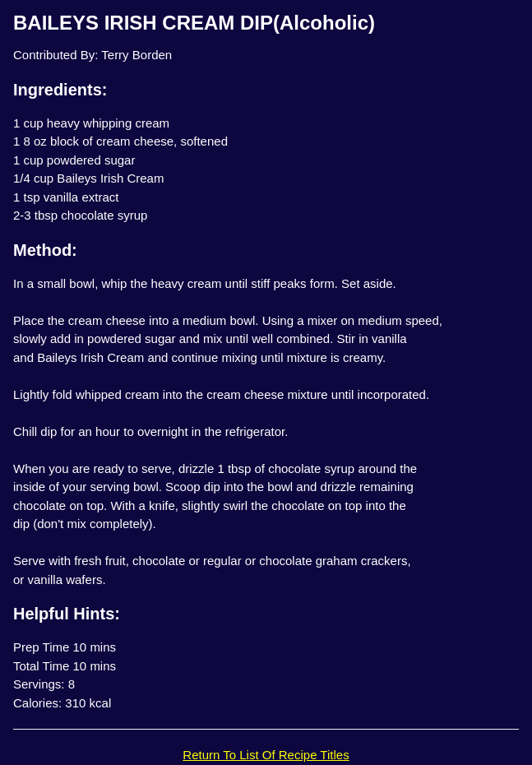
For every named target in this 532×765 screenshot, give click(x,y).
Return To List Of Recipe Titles (266, 755)
